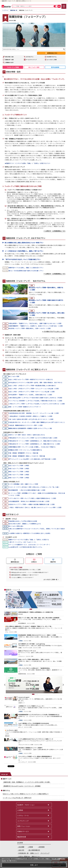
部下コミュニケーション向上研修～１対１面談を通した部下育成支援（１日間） (33, 459)
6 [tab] (38, 609)
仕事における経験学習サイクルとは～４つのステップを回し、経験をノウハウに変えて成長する (37, 530)
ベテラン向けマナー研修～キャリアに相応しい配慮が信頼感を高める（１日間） (33, 498)
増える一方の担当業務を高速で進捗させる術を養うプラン (26, 271)
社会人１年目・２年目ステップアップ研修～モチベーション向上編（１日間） (32, 392)
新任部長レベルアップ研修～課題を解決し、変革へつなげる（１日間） (30, 328)
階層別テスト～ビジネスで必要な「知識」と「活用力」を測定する (29, 540)
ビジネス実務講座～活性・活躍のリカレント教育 (23, 484)
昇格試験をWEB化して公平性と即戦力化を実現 (23, 521)
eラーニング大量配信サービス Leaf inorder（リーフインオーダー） (30, 545)
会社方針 (21, 850)
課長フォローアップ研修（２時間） (19, 472)
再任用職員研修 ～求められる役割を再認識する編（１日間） (27, 490)
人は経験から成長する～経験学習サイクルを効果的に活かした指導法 (29, 533)
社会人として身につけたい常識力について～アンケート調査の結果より (26, 794)
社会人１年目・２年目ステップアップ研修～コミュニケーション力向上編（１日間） (34, 389)
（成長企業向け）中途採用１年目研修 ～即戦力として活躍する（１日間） (31, 416)
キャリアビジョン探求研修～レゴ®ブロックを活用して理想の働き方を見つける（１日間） (36, 401)
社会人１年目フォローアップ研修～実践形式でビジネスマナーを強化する (31, 379)
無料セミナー (36, 856)
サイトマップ (45, 853)
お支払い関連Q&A (24, 856)
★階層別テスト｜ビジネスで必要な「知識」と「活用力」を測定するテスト (28, 163)
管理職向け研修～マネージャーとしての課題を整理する (25, 450)
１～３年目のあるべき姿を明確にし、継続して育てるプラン (24, 251)
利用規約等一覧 (23, 853)
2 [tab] (31, 609)
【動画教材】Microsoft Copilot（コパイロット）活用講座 (22, 786)
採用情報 (42, 847)
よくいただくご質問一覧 (50, 579)
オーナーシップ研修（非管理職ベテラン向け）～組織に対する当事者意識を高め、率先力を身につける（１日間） (37, 494)
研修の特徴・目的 (9, 57)
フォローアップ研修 (13, 67)
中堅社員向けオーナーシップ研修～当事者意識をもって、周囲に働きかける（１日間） (35, 444)
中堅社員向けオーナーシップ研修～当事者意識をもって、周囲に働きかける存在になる (35, 441)
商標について (35, 853)
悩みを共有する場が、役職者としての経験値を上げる (25, 524)
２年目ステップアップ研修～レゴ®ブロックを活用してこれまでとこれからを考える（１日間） (37, 404)
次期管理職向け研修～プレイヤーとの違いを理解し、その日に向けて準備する (32, 447)
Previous (5, 600)
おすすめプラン (30, 57)
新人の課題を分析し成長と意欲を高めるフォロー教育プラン (24, 243)
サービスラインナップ (31, 60)
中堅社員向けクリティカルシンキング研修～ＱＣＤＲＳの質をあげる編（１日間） (33, 438)
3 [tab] (33, 609)
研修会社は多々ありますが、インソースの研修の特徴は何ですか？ (30, 572)
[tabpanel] (34, 600)
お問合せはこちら (52, 53)
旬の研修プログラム (52, 57)
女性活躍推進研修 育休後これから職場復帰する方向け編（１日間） (29, 501)
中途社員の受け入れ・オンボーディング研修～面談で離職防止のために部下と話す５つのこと (37, 422)
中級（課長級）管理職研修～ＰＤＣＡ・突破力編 (23, 453)
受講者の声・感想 (9, 60)
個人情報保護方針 (34, 850)
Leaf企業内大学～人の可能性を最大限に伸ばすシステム (25, 547)
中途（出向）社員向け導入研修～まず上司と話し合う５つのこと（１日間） (31, 419)
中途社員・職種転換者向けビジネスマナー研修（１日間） (26, 425)
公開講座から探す (9, 62)
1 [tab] (28, 609)
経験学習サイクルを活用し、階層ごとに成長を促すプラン (26, 268)
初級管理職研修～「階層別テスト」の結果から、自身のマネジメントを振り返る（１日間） (36, 326)
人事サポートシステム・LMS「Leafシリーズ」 (23, 542)
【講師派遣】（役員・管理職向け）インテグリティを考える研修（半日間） (27, 782)
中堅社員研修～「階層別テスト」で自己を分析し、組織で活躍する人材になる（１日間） (35, 323)
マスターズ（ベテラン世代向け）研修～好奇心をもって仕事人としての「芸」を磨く (34, 487)
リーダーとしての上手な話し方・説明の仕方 (17, 798)
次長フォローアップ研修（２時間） (19, 475)
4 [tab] (35, 609)
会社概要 (21, 847)
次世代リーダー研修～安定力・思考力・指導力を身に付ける (27, 435)
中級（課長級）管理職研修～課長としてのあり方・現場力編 (27, 456)
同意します (34, 865)
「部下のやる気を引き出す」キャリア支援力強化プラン (23, 259)
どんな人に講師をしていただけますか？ (22, 577)
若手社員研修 (55, 67)
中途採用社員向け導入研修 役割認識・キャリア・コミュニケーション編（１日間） (34, 413)
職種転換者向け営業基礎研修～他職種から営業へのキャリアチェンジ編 (30, 428)
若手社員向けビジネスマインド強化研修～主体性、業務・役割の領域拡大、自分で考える (35, 382)
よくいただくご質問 (52, 60)
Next (63, 600)
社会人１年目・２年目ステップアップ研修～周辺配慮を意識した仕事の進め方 (32, 385)
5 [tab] (36, 609)
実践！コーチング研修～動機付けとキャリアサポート (25, 407)
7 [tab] (40, 609)
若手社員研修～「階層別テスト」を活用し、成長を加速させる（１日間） (31, 395)
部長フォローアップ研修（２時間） (19, 478)
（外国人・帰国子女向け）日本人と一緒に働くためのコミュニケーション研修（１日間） (35, 507)
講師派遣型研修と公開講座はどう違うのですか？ (25, 575)
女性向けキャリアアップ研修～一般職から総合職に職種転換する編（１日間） (32, 504)
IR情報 (31, 847)
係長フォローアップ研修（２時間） (19, 468)
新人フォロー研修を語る (16, 526)
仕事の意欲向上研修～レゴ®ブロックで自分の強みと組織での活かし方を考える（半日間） (36, 398)
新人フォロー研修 (34, 67)
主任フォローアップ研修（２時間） (19, 465)
